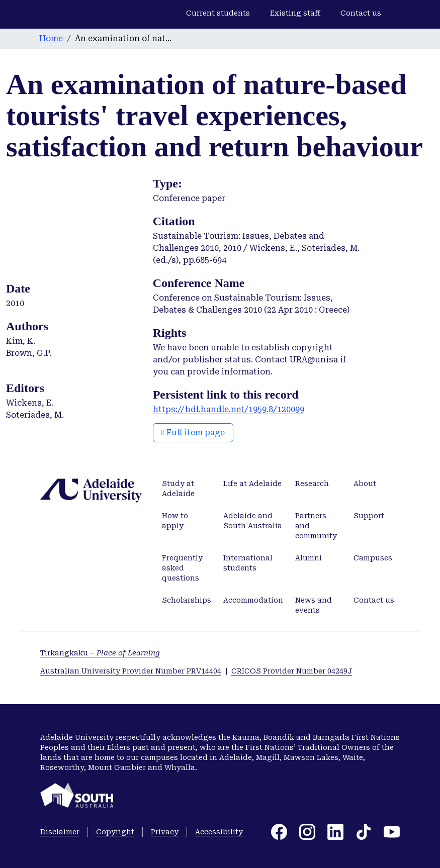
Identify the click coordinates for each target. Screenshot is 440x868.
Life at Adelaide (252, 484)
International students (248, 563)
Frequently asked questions (182, 568)
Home (51, 38)
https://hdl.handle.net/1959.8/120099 (229, 409)
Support (369, 516)
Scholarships (187, 600)
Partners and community (316, 526)
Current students (218, 13)
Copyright (115, 832)
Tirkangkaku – (100, 653)
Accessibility (219, 832)
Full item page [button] (193, 432)
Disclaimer (60, 832)
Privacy (165, 832)
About (365, 484)
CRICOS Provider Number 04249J (292, 671)
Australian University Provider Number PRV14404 (131, 671)
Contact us (361, 13)
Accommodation (253, 600)
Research (312, 484)
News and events (314, 605)
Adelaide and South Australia (253, 521)
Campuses (373, 558)
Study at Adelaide (178, 489)
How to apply (175, 521)
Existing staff (295, 13)
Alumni (309, 558)
